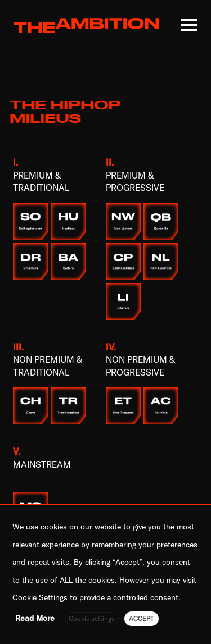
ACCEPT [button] (142, 618)
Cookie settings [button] (92, 618)
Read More (35, 618)
